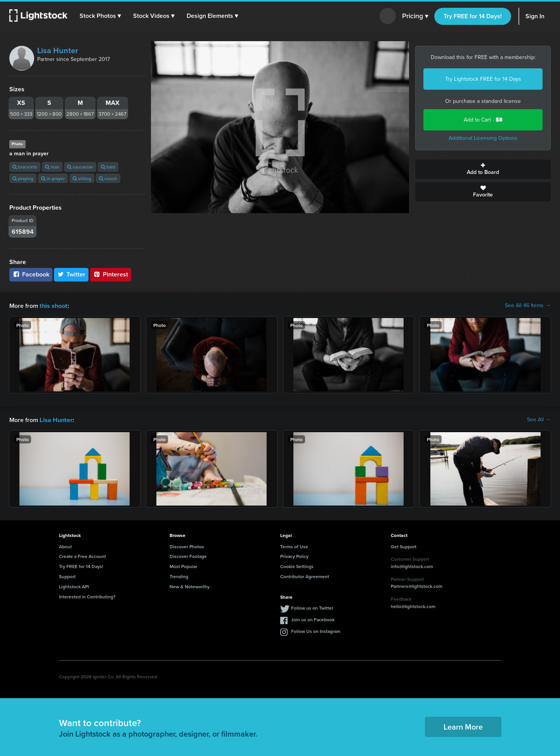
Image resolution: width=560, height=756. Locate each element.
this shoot (53, 305)
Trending (179, 576)
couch (108, 178)
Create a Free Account (82, 555)
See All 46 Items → (528, 306)
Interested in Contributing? (87, 596)
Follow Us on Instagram (316, 630)
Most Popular (183, 566)
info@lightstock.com (412, 566)
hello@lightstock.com (413, 606)
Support (67, 576)
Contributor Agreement (305, 576)
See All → (539, 419)
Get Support (404, 546)
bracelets (25, 167)
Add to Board (483, 169)
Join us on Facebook (313, 619)
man (52, 167)
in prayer (53, 178)
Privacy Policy (294, 555)
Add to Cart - (483, 120)
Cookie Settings (297, 566)
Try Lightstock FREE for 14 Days (483, 79)
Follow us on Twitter (312, 607)
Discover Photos (187, 546)
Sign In (535, 16)
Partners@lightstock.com (417, 585)
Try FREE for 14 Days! (473, 16)
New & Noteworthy (190, 586)
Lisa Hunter (58, 50)
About (65, 546)
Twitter (71, 274)
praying (23, 178)
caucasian (80, 167)
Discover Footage (188, 555)
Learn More (463, 726)
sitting (82, 178)
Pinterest (111, 274)
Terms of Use (294, 546)
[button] (101, 16)
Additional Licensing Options (483, 138)
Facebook (31, 274)
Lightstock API (74, 586)
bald (108, 167)
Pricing (415, 16)
